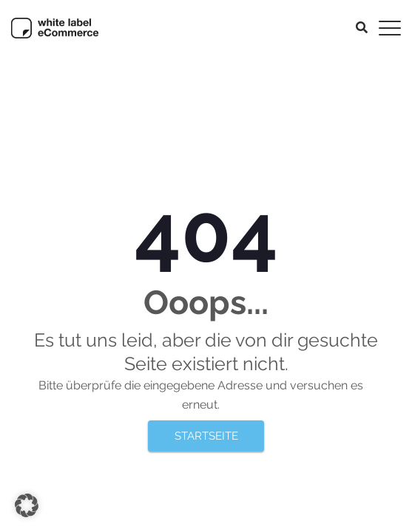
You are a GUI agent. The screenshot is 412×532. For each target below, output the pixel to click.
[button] (27, 505)
